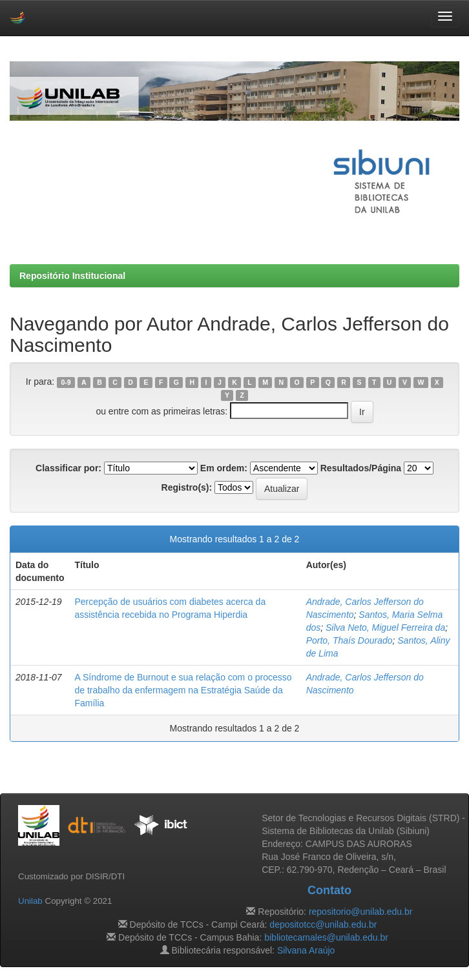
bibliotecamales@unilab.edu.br (326, 937)
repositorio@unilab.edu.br (361, 912)
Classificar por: (68, 468)
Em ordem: (224, 468)
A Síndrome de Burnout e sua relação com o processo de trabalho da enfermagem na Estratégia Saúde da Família (183, 690)
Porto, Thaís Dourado (349, 640)
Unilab (30, 901)
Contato (329, 890)
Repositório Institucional (72, 276)
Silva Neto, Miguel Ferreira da (385, 628)
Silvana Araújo (306, 950)
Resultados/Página (361, 468)
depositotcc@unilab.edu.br (323, 924)
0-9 (66, 382)
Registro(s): (187, 487)
